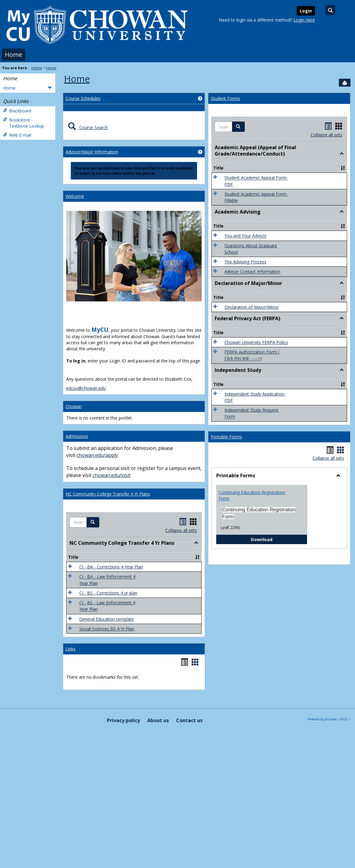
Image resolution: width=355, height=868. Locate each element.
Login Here (304, 20)
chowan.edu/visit (112, 475)
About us (158, 720)
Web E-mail (17, 135)
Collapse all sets (181, 530)
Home (14, 55)
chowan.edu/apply (97, 455)
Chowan (74, 406)
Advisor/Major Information (92, 152)
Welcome (75, 196)
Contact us (189, 720)
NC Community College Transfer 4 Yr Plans (108, 494)
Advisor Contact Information (252, 272)
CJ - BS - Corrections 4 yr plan (108, 593)
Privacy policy (123, 720)
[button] (93, 522)
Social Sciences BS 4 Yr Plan (107, 629)
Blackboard (17, 111)
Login (306, 11)
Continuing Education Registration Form (252, 495)
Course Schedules (83, 98)
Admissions (77, 436)
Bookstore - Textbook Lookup (24, 123)
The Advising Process (245, 262)
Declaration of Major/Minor (252, 307)
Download (279, 539)
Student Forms (225, 98)
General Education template (107, 619)
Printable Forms (226, 437)
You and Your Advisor (246, 236)
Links (71, 649)
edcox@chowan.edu (86, 388)
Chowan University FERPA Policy (256, 342)
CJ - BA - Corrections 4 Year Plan (111, 567)
